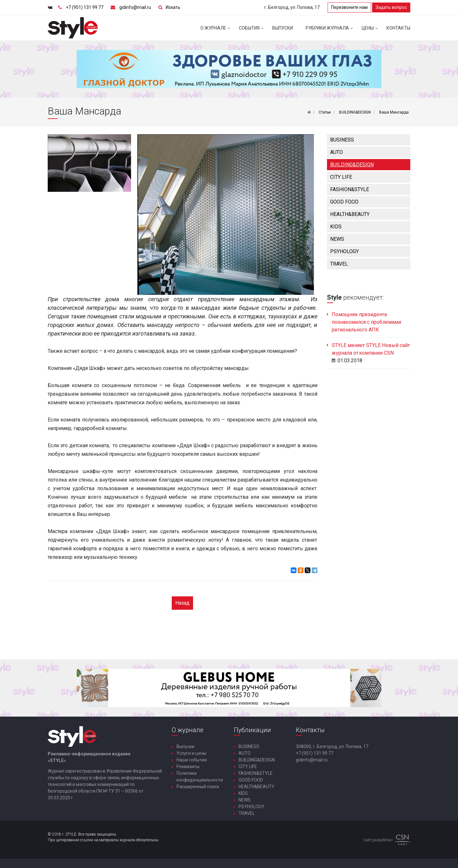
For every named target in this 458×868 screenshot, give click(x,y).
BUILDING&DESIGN (352, 165)
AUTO (337, 152)
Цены (371, 31)
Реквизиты (188, 767)
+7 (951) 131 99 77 (85, 7)
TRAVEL (339, 264)
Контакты (398, 28)
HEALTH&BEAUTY (350, 214)
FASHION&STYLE (350, 189)
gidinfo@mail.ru (135, 7)
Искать (173, 7)
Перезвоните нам (349, 7)
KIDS (336, 227)
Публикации (252, 730)
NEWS (337, 239)
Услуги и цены (191, 753)
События (252, 31)
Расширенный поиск (198, 787)
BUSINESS (342, 140)
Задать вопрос (391, 7)
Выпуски (283, 28)
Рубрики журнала (330, 31)
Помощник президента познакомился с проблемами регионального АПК (366, 322)
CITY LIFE (341, 177)
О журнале (216, 31)
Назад (182, 603)
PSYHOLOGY (344, 251)
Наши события (192, 760)
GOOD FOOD (344, 202)
